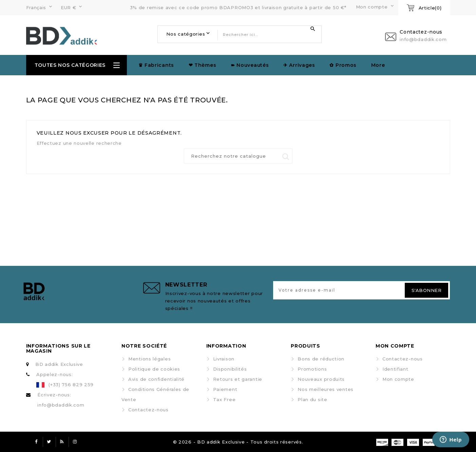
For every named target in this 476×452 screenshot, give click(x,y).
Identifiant (395, 369)
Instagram (75, 442)
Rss (62, 442)
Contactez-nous (148, 410)
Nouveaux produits (321, 379)
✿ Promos (343, 65)
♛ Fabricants (156, 65)
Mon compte (398, 379)
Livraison (224, 359)
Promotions (312, 369)
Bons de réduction (321, 359)
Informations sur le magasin (58, 348)
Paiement (225, 389)
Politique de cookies (154, 369)
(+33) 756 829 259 (71, 385)
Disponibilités (230, 369)
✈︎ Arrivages (299, 65)
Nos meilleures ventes (326, 389)
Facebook (36, 442)
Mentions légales (149, 359)
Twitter (49, 442)
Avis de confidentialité (156, 379)
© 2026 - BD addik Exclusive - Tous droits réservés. (238, 442)
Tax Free (224, 399)
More (378, 65)
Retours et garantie (238, 379)
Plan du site (312, 399)
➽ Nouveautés (250, 65)
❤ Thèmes (203, 65)
